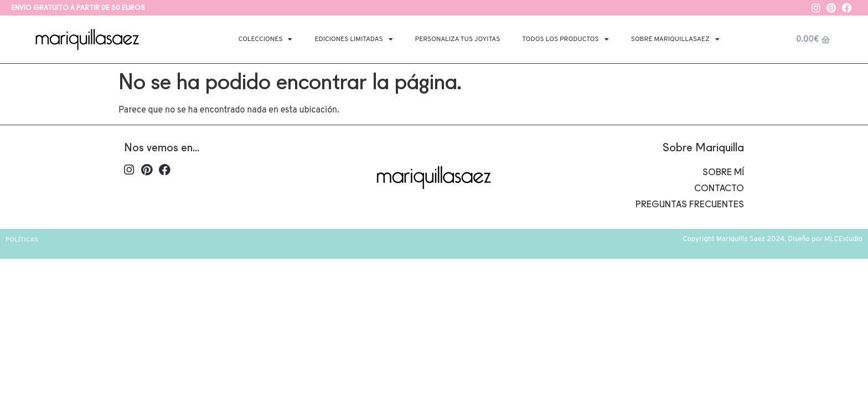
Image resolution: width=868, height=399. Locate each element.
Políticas (22, 240)
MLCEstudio (843, 239)
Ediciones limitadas (353, 39)
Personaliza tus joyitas (458, 39)
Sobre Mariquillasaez (675, 39)
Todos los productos (565, 39)
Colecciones (266, 39)
